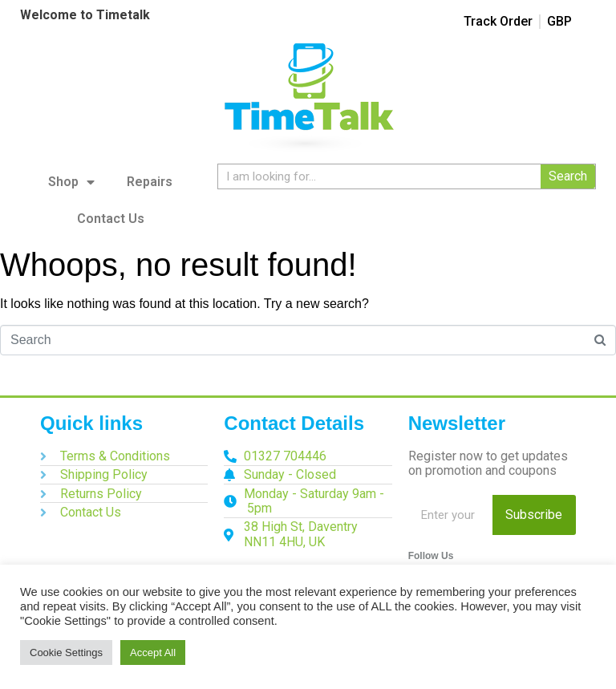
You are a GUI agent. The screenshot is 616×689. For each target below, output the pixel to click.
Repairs (150, 182)
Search (568, 176)
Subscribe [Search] (534, 515)
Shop (71, 182)
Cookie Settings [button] (66, 653)
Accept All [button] (153, 653)
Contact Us (111, 219)
